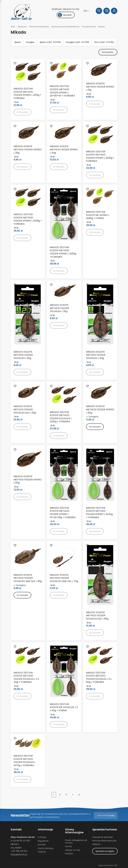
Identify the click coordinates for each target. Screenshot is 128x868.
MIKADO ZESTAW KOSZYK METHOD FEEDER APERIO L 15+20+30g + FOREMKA (63, 513)
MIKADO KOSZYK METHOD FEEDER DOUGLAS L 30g (59, 308)
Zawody (42, 851)
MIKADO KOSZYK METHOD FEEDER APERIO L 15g (100, 87)
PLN (86, 11)
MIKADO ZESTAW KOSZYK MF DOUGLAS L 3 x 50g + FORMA (64, 707)
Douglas (30, 42)
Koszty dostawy (46, 848)
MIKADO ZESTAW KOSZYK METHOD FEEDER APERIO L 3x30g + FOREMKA (28, 219)
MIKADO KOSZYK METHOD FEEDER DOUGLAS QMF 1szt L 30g (28, 578)
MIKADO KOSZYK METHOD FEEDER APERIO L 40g (64, 150)
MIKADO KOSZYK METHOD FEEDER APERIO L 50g (100, 410)
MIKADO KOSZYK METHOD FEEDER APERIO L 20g (28, 150)
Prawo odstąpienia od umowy (76, 841)
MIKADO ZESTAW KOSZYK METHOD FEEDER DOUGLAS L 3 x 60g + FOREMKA (99, 677)
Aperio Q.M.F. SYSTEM (50, 42)
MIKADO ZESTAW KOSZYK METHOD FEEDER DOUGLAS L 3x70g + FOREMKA (24, 761)
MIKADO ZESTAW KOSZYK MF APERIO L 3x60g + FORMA (98, 215)
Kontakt (16, 829)
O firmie (42, 837)
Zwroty (68, 846)
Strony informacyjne (74, 831)
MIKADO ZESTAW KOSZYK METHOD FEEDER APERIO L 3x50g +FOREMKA (63, 252)
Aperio (18, 42)
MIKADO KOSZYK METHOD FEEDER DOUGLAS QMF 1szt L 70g (64, 578)
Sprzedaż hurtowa (104, 829)
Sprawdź (65, 15)
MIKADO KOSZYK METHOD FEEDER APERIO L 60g (28, 480)
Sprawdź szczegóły (105, 851)
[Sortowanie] (108, 52)
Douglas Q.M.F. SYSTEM (78, 42)
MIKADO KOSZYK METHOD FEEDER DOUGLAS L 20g (23, 355)
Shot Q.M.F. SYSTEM (104, 42)
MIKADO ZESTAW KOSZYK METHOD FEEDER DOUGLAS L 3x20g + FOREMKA (61, 417)
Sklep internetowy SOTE (108, 865)
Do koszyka (95, 427)
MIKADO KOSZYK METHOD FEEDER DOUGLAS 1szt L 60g (97, 616)
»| (79, 795)
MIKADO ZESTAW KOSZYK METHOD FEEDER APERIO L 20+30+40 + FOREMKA (62, 91)
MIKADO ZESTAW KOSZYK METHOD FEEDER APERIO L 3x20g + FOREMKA (100, 156)
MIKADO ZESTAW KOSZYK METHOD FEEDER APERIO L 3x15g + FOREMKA (27, 94)
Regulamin (43, 841)
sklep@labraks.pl (19, 854)
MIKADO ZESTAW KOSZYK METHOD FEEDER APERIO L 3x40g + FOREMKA (99, 513)
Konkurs (69, 853)
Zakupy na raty (73, 850)
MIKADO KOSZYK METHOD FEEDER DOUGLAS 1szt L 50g (25, 410)
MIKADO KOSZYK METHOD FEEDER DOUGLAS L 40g (96, 355)
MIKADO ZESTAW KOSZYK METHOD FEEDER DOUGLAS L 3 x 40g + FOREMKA (26, 677)
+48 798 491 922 (19, 851)
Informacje (45, 829)
